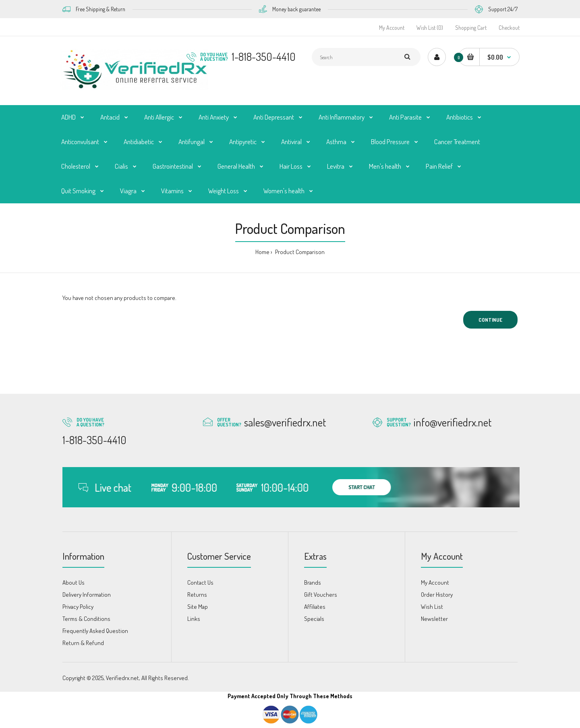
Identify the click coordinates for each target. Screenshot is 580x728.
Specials (314, 619)
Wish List (432, 607)
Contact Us (200, 582)
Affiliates (315, 607)
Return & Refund (83, 643)
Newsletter (434, 619)
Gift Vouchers (321, 595)
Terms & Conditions (86, 619)
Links (194, 619)
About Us (74, 582)
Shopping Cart (471, 28)
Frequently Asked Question (95, 631)
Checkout (509, 28)
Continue (490, 320)
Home (262, 252)
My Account (392, 28)
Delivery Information (87, 595)
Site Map (198, 607)
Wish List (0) (430, 28)
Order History (437, 595)
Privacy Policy (78, 607)
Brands (313, 582)
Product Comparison (299, 252)
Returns (197, 595)
